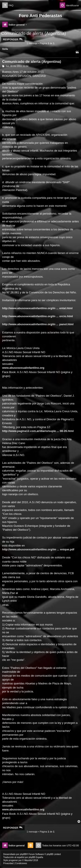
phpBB (23, 854)
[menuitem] (8, 6)
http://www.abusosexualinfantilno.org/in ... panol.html (38, 324)
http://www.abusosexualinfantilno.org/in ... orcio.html (37, 316)
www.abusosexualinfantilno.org (23, 368)
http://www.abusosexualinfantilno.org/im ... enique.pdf (38, 549)
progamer (13, 860)
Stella (5, 49)
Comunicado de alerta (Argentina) (33, 33)
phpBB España (36, 857)
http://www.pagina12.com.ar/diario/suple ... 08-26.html (38, 431)
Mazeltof (29, 860)
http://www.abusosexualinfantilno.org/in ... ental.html (37, 308)
